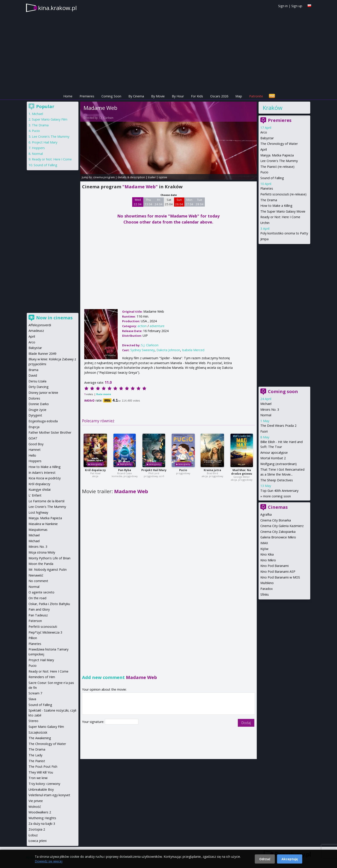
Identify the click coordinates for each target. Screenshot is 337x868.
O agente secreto (41, 592)
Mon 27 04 (189, 202)
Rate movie (104, 394)
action (142, 326)
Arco (264, 132)
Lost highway (38, 512)
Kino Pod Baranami (274, 566)
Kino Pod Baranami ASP (278, 571)
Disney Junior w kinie (43, 393)
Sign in (283, 6)
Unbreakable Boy (41, 789)
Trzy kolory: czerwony (44, 784)
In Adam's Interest (42, 473)
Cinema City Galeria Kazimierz (282, 526)
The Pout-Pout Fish (43, 766)
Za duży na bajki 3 (42, 824)
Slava (32, 699)
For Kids (197, 96)
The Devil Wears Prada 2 (278, 426)
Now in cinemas (54, 318)
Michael (266, 404)
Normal (266, 415)
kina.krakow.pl (57, 8)
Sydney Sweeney (143, 350)
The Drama (269, 200)
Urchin (265, 223)
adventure (157, 326)
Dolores (34, 398)
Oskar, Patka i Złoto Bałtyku (49, 604)
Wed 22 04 (138, 202)
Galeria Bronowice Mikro (278, 537)
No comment (38, 581)
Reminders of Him (42, 677)
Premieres (87, 96)
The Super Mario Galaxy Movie (283, 211)
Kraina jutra (212, 470)
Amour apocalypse (274, 452)
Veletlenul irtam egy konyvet (49, 795)
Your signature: (93, 722)
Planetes (267, 188)
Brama (33, 370)
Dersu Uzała (37, 381)
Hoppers (38, 148)
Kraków (272, 108)
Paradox (267, 589)
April (264, 149)
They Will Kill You (41, 772)
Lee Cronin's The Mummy (279, 161)
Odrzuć (265, 859)
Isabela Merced (193, 350)
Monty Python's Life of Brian (49, 558)
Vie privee (36, 801)
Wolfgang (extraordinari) (278, 464)
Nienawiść (36, 575)
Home (68, 96)
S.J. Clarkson (106, 118)
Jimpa (264, 239)
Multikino (267, 583)
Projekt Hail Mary (154, 470)
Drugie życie (37, 410)
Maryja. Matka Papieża (277, 155)
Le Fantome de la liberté (47, 501)
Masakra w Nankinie (43, 524)
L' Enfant (35, 495)
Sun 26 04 (179, 202)
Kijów (264, 549)
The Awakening (40, 738)
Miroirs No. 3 (270, 409)
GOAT (33, 438)
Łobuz (33, 835)
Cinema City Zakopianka (278, 532)
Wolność (35, 807)
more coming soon (277, 496)
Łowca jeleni (38, 841)
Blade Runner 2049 (42, 354)
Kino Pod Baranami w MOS (280, 577)
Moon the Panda (41, 564)
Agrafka (266, 514)
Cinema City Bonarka (276, 520)
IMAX (264, 543)
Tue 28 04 (200, 202)
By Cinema (136, 96)
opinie (163, 177)
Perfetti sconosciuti (43, 627)
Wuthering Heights (42, 818)
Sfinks (265, 594)
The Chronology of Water (279, 144)
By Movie (158, 96)
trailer (152, 177)
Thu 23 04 (148, 202)
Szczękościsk (38, 732)
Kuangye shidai (40, 489)
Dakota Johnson (168, 350)
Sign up (297, 6)
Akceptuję (290, 859)
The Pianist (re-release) (277, 167)
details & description (131, 177)
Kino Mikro (268, 560)
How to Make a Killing (276, 206)
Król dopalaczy (95, 470)
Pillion (33, 638)
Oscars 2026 (219, 96)
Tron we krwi (38, 778)
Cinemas (278, 507)
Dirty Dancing (39, 387)
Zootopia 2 (37, 829)
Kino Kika (267, 554)
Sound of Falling (272, 178)
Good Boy (36, 444)
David (33, 375)
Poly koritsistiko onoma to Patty (284, 233)
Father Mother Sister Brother (50, 432)
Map (239, 96)
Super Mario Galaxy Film (50, 119)
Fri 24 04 (159, 202)
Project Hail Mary (45, 142)
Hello (32, 455)
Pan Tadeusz (38, 615)
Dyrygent (35, 415)
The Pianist (37, 761)
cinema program (104, 177)
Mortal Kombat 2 (273, 458)
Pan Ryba (125, 470)
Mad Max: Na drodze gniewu (242, 472)
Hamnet (35, 450)
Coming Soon (111, 96)
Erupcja (34, 427)
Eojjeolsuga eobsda (43, 421)
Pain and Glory (39, 609)
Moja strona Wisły (42, 552)
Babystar (267, 138)
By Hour (178, 96)
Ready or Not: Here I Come (280, 217)
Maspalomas (38, 530)
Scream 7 (35, 693)
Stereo (33, 721)
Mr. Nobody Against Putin (48, 569)
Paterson (35, 621)
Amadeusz (36, 331)
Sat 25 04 (169, 202)
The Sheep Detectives (277, 480)
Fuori (264, 431)
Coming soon (283, 391)
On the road (37, 598)
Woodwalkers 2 (40, 812)
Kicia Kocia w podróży (45, 478)
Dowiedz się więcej (49, 861)
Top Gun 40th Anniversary (279, 491)
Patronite (256, 96)
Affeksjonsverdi (40, 325)
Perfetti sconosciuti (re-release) (283, 194)
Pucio (183, 470)
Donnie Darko (39, 404)
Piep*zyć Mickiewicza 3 (45, 632)
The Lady (35, 755)
